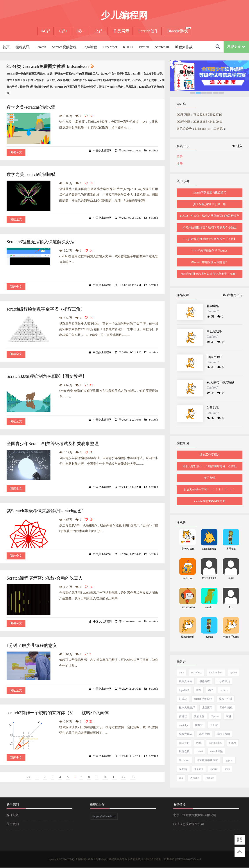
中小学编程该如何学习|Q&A (210, 251)
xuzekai (209, 607)
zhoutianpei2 (209, 549)
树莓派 (199, 725)
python (233, 673)
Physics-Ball (214, 357)
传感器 (183, 716)
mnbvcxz (188, 578)
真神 (231, 578)
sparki (200, 751)
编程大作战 (184, 47)
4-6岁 (45, 31)
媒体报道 (13, 815)
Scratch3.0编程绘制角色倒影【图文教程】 (47, 376)
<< (29, 777)
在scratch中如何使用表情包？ (210, 262)
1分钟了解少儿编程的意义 (32, 645)
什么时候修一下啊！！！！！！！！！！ (210, 489)
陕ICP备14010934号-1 (189, 859)
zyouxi (209, 637)
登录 (180, 157)
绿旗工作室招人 (210, 455)
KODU (128, 47)
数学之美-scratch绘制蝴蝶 (31, 174)
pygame (229, 760)
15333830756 (188, 607)
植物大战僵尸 (187, 708)
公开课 (214, 725)
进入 (237, 146)
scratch (154, 150)
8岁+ (81, 31)
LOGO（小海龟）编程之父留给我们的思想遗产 (210, 216)
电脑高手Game (231, 637)
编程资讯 (23, 47)
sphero (214, 769)
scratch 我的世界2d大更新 (210, 501)
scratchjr (184, 725)
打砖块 (183, 699)
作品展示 (121, 31)
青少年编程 (226, 708)
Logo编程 (90, 47)
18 (133, 777)
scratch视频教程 (203, 699)
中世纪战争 (214, 331)
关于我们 (13, 824)
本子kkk (231, 549)
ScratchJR (162, 47)
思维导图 (204, 734)
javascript (184, 743)
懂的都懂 (210, 478)
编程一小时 (226, 699)
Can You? (213, 311)
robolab (210, 778)
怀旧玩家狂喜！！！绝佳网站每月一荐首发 (210, 466)
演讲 (229, 716)
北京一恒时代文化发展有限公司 (195, 815)
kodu (227, 769)
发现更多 (236, 47)
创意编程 (204, 681)
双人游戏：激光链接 (220, 382)
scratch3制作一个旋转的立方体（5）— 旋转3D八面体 (58, 713)
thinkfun (199, 769)
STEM (233, 743)
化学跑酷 (213, 306)
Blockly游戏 (178, 31)
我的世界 (199, 716)
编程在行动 (223, 734)
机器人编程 (186, 681)
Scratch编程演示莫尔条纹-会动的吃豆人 (45, 578)
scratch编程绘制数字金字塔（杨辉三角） (46, 309)
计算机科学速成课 (207, 760)
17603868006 (209, 578)
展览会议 (184, 751)
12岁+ (99, 31)
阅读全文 (16, 152)
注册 (180, 164)
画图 (211, 690)
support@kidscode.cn (104, 816)
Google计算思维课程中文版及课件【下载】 (210, 239)
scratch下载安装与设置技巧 (210, 193)
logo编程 (184, 690)
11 (114, 777)
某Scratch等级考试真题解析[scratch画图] (45, 511)
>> (124, 777)
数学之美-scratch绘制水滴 (31, 107)
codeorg (183, 769)
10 (105, 777)
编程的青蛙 (188, 637)
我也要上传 (233, 295)
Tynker (215, 716)
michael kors (216, 673)
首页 (6, 47)
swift (199, 743)
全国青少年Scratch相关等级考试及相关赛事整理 (53, 444)
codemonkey (215, 743)
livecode (194, 778)
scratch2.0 (197, 673)
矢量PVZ (213, 408)
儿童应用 (207, 708)
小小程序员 (223, 681)
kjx (231, 607)
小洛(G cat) (188, 549)
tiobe (182, 673)
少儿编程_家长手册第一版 (210, 204)
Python (144, 47)
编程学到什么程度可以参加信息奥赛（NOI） (209, 274)
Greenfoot (110, 47)
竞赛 (199, 690)
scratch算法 (216, 751)
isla (181, 778)
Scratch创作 (148, 31)
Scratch (41, 47)
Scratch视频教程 (64, 47)
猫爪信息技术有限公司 (189, 824)
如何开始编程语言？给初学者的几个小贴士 (210, 227)
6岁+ (63, 31)
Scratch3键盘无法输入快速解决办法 (41, 242)
